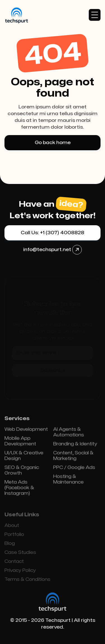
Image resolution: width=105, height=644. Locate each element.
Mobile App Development (20, 443)
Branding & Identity (75, 446)
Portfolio (14, 536)
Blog (10, 545)
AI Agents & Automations (69, 434)
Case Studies (20, 554)
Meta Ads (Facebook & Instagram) (19, 490)
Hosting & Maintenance (68, 481)
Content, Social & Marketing (73, 458)
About (12, 527)
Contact (14, 563)
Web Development (26, 431)
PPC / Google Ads (74, 470)
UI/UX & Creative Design (24, 458)
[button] (95, 15)
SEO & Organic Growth (22, 472)
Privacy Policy (20, 572)
